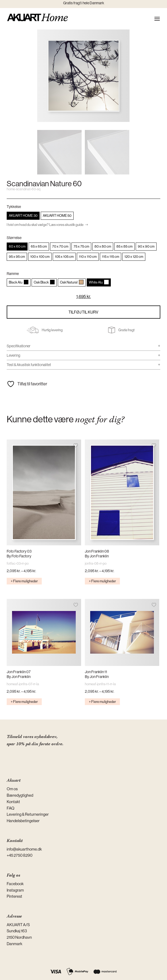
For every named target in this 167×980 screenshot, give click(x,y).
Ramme (13, 274)
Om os (12, 789)
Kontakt (13, 802)
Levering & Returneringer (28, 814)
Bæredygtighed (20, 795)
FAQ (11, 808)
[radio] (23, 216)
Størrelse (14, 238)
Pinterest (14, 896)
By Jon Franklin (97, 556)
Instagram (15, 890)
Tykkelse (14, 207)
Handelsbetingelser (23, 821)
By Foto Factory (19, 556)
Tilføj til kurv (83, 312)
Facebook (15, 884)
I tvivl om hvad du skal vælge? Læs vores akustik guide (45, 225)
